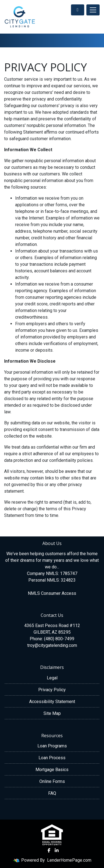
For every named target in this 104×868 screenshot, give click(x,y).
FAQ (52, 793)
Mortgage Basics (52, 770)
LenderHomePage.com (69, 860)
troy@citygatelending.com (52, 645)
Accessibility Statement (52, 702)
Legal (52, 678)
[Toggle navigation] (93, 10)
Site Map (52, 713)
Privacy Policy (52, 690)
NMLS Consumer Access (52, 593)
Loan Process (52, 758)
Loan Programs (52, 746)
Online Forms (52, 781)
